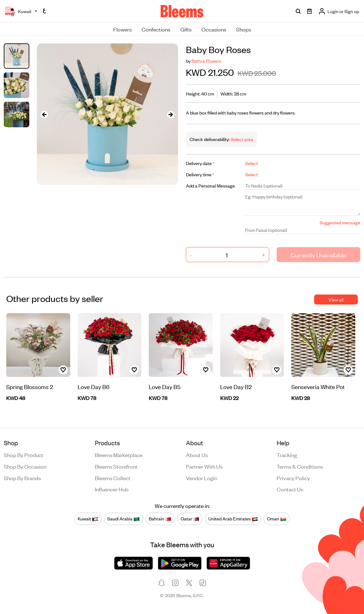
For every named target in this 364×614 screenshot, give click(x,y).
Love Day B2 (236, 386)
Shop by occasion (25, 466)
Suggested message (340, 222)
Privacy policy (293, 478)
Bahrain (160, 519)
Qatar (190, 519)
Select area (241, 139)
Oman (277, 519)
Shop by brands (22, 478)
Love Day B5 (165, 386)
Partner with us (204, 466)
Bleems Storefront (116, 466)
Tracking (287, 455)
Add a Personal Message (210, 185)
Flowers (122, 29)
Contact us (290, 489)
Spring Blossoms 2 (30, 386)
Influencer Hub (112, 489)
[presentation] (44, 114)
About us (197, 455)
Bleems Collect (113, 478)
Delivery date (200, 163)
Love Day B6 (94, 386)
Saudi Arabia (124, 519)
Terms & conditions (300, 466)
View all (336, 299)
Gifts (186, 29)
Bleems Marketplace (119, 455)
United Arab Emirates (233, 519)
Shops (244, 29)
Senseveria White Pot (318, 386)
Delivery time (200, 174)
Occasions (214, 29)
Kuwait (88, 519)
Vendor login (201, 478)
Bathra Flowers (206, 61)
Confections (156, 29)
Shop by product (24, 455)
